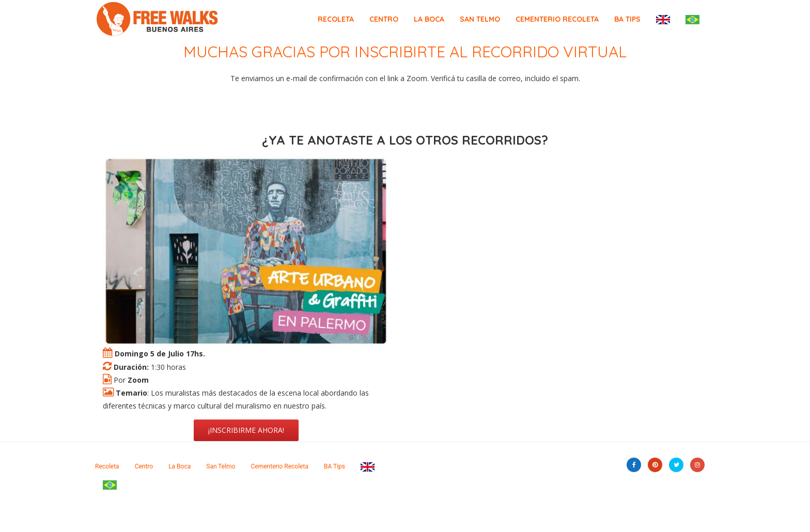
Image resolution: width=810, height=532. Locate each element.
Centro (384, 19)
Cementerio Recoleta (557, 19)
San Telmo (480, 19)
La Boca (429, 19)
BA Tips (627, 19)
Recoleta (336, 19)
